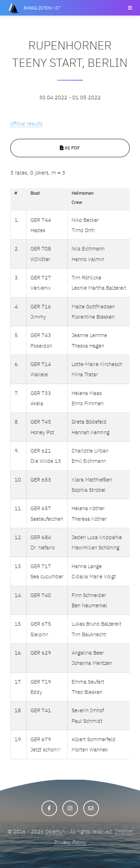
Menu (130, 8)
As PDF (70, 148)
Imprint (124, 831)
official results (26, 123)
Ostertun (55, 831)
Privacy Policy (70, 842)
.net (42, 8)
